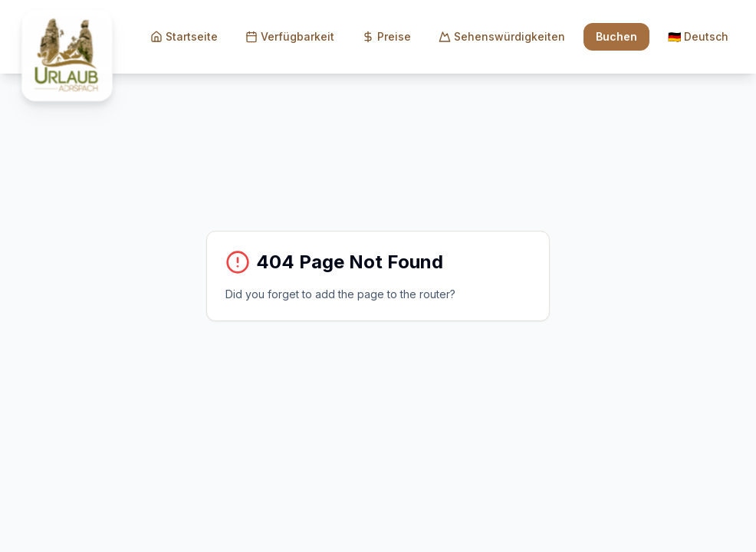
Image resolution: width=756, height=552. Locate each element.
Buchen (616, 36)
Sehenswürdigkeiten (502, 36)
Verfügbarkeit (290, 36)
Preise (386, 36)
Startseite (184, 36)
